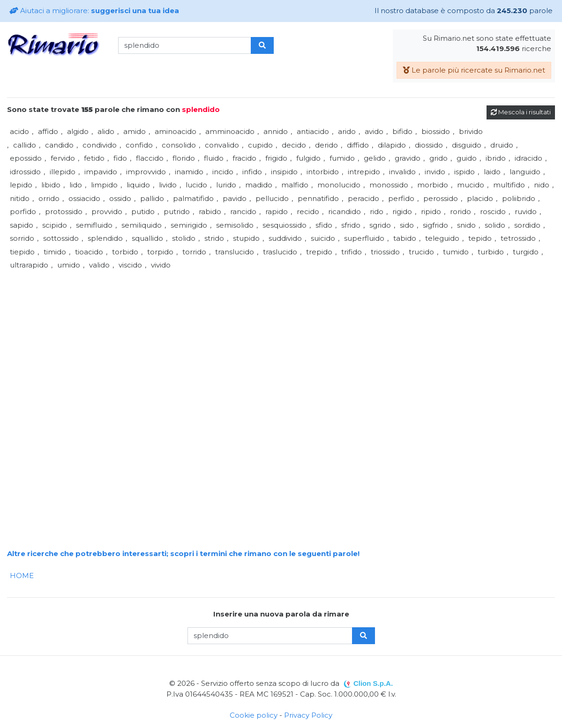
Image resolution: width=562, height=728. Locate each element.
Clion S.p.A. (373, 683)
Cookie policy (254, 715)
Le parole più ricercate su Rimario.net (474, 70)
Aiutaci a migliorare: (94, 11)
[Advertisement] (281, 338)
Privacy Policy (308, 715)
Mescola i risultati (521, 112)
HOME (22, 576)
